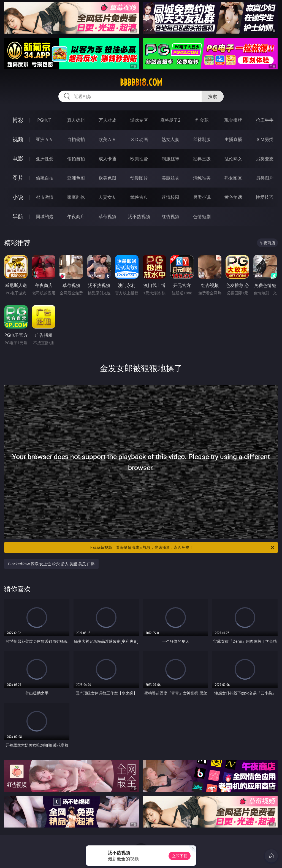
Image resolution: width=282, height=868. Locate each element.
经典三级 (202, 159)
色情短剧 (202, 216)
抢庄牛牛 (265, 120)
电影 (18, 158)
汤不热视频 (139, 216)
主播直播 (233, 139)
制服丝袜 (170, 159)
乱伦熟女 (233, 159)
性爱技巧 (265, 197)
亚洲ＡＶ (45, 139)
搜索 (213, 96)
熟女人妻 (170, 139)
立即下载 (180, 856)
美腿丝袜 (170, 178)
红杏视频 (170, 216)
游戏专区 (139, 120)
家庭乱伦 (76, 197)
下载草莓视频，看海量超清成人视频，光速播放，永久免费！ (182, 547)
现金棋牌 (233, 120)
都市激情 (45, 197)
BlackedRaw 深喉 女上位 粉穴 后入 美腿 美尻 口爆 (51, 564)
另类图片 (265, 178)
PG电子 (44, 120)
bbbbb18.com (141, 82)
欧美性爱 (139, 159)
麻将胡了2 (170, 120)
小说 (18, 197)
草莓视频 (107, 216)
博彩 (18, 120)
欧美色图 (107, 178)
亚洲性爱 (45, 159)
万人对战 (107, 120)
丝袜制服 (202, 139)
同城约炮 (45, 216)
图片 (18, 178)
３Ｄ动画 (139, 139)
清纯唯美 (202, 178)
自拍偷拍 (76, 139)
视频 (18, 139)
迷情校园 (170, 197)
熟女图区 (233, 178)
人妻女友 (107, 197)
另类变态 (265, 159)
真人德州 (76, 120)
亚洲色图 (76, 178)
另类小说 (202, 197)
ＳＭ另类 (265, 139)
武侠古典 (139, 197)
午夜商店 (76, 216)
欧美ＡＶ (107, 139)
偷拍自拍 (76, 159)
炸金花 (202, 120)
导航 (18, 216)
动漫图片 (139, 178)
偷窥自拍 (45, 178)
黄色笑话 (233, 197)
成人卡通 (107, 159)
